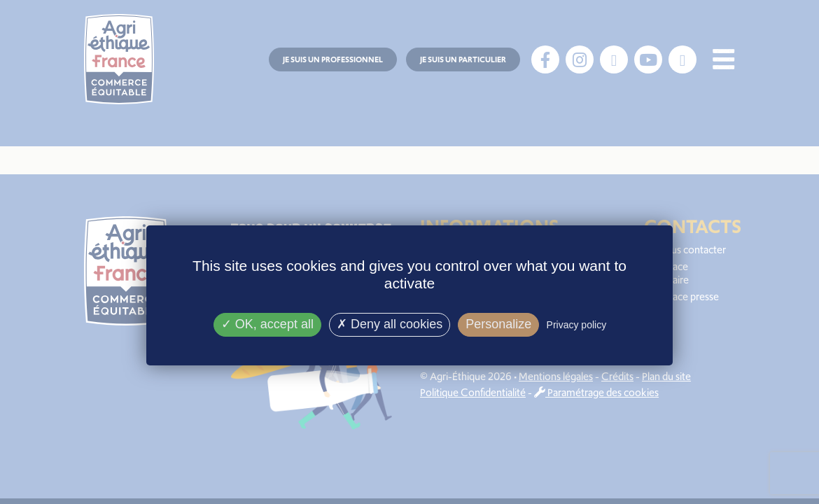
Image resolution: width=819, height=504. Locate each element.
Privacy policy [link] (577, 325)
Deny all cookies (390, 324)
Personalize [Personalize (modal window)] (498, 324)
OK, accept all (267, 324)
